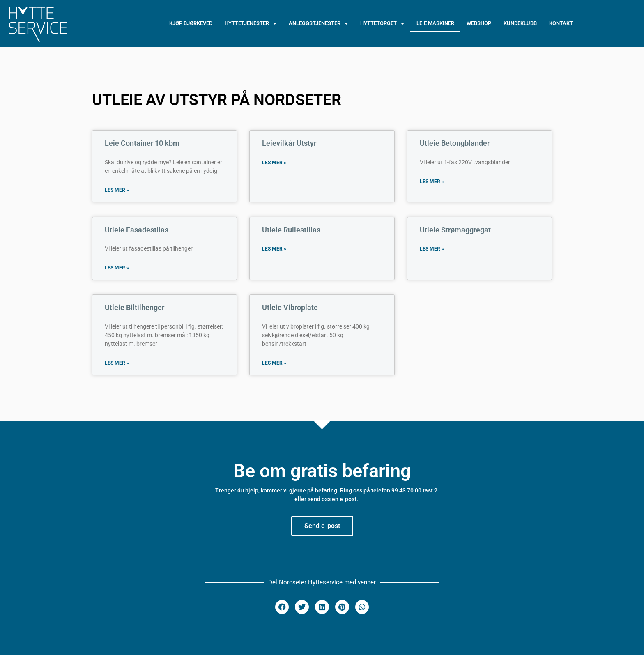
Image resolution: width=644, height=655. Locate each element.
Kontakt (561, 23)
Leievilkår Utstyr (289, 143)
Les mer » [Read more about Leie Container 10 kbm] (117, 190)
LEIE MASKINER (435, 23)
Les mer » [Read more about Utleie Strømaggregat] (432, 249)
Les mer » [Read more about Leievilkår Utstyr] (274, 163)
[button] (282, 607)
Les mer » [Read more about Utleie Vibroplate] (274, 363)
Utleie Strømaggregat (455, 230)
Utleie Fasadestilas (137, 230)
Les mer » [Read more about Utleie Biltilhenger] (117, 363)
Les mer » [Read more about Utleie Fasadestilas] (117, 268)
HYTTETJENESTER (251, 24)
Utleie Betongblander (455, 143)
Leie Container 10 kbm (142, 143)
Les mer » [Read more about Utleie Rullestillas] (274, 249)
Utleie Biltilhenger (135, 307)
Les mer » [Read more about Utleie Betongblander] (432, 182)
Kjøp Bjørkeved (191, 23)
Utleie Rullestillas (291, 230)
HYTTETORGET (382, 24)
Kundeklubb (520, 23)
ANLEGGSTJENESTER (318, 24)
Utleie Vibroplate (290, 307)
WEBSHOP (479, 23)
